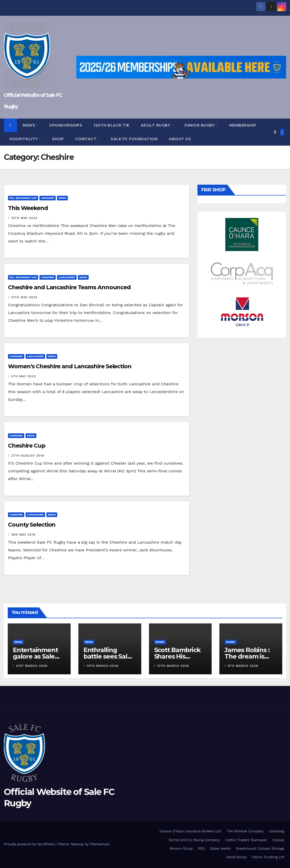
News (30, 125)
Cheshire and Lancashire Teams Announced (69, 287)
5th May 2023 (23, 376)
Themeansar (100, 844)
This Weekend (28, 208)
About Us (180, 139)
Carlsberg (276, 831)
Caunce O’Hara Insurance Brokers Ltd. (191, 831)
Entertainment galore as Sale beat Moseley (35, 656)
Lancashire (67, 277)
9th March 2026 (243, 666)
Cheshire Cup (27, 446)
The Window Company (245, 831)
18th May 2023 (24, 218)
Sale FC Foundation (134, 139)
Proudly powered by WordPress (30, 844)
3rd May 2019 (23, 535)
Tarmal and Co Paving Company (194, 840)
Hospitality (24, 139)
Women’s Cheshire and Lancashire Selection (70, 366)
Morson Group (181, 849)
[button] (275, 132)
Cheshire (48, 198)
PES (201, 849)
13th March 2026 (173, 666)
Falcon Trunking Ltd (268, 857)
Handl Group (236, 857)
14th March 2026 (103, 666)
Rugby (160, 642)
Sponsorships (66, 125)
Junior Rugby (200, 125)
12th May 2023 (24, 297)
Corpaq (278, 840)
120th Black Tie (111, 125)
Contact (86, 139)
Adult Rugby (156, 125)
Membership (243, 125)
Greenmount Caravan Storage (260, 849)
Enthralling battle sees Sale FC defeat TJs (107, 656)
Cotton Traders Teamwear (246, 840)
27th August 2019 (28, 456)
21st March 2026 (32, 666)
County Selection (32, 525)
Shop (58, 139)
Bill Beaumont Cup (23, 198)
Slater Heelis (220, 849)
